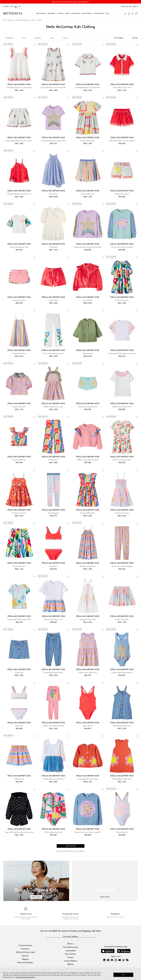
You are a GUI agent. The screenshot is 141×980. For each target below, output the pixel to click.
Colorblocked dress (19, 354)
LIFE (19, 6)
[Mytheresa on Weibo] (123, 960)
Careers (71, 957)
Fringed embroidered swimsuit (122, 673)
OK (123, 975)
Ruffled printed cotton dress (53, 407)
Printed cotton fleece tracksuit (53, 726)
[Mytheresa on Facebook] (108, 960)
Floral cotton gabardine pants (53, 354)
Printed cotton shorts (122, 194)
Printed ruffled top (19, 460)
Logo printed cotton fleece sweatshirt (88, 832)
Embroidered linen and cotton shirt (88, 88)
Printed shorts (19, 779)
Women (6, 6)
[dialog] (70, 975)
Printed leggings (53, 513)
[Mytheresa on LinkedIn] (104, 960)
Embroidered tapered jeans (53, 673)
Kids (16, 6)
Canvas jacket (88, 300)
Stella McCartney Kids (23, 20)
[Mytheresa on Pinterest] (112, 960)
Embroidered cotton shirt (122, 88)
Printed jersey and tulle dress (53, 779)
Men (11, 6)
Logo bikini (53, 566)
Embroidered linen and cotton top (19, 194)
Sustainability (71, 950)
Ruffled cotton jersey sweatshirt (88, 460)
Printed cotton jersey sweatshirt (122, 247)
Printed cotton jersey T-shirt (19, 247)
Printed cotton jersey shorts (88, 407)
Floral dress (53, 194)
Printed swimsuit (122, 832)
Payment (25, 956)
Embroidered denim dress (122, 726)
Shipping (25, 959)
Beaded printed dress (88, 566)
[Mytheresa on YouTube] (120, 960)
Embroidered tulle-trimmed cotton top (122, 354)
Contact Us (25, 949)
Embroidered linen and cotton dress (19, 88)
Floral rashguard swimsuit (53, 832)
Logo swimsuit (88, 726)
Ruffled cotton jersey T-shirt (122, 407)
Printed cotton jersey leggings (122, 566)
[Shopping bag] (136, 13)
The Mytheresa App (70, 947)
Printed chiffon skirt (88, 194)
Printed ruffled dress (88, 513)
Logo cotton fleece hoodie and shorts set (19, 832)
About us (71, 944)
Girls (33, 20)
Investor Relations (71, 961)
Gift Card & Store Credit (25, 952)
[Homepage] (13, 13)
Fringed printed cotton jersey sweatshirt (88, 247)
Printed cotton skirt (122, 619)
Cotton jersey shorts (19, 300)
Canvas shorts (53, 300)
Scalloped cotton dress (88, 619)
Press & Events (71, 954)
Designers (11, 20)
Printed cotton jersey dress (122, 460)
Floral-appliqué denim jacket (88, 779)
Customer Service (25, 945)
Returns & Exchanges (25, 962)
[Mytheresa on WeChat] (127, 960)
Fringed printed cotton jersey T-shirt (53, 141)
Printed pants (53, 460)
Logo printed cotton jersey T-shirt (19, 619)
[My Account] (129, 13)
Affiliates (71, 964)
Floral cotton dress (122, 300)
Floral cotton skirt (19, 566)
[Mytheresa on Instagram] (116, 960)
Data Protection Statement (25, 977)
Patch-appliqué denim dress (122, 779)
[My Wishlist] (133, 13)
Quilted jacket (88, 354)
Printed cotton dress (88, 141)
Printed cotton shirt (19, 407)
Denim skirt (19, 673)
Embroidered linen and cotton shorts (19, 141)
